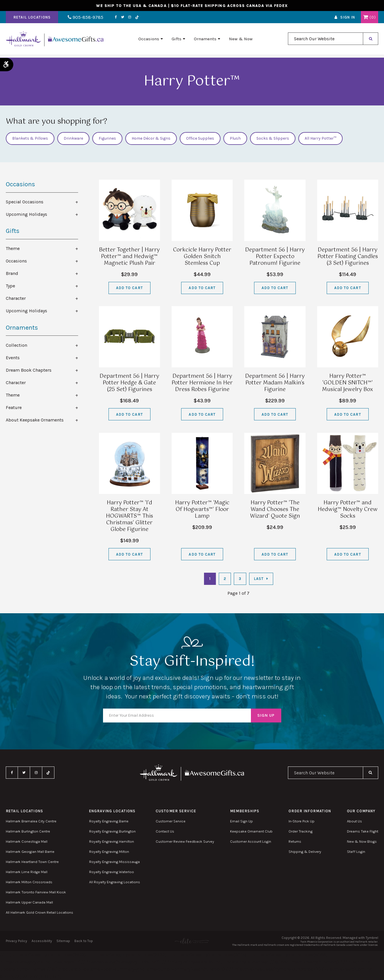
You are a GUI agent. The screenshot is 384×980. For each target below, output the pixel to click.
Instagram (125, 18)
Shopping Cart (366, 18)
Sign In (348, 18)
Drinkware (73, 138)
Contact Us (165, 831)
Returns (295, 841)
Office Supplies (200, 138)
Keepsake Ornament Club (251, 831)
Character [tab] (16, 298)
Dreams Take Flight (363, 831)
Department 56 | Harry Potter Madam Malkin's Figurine (275, 383)
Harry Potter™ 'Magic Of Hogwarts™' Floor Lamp (202, 510)
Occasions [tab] (16, 261)
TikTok (133, 18)
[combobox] (326, 41)
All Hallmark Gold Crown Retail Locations (39, 912)
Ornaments (205, 41)
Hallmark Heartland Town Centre (32, 862)
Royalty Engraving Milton (109, 852)
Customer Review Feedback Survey (185, 841)
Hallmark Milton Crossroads (29, 882)
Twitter (118, 18)
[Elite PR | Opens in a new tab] (192, 941)
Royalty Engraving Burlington (112, 831)
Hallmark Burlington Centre (28, 831)
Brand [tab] (12, 273)
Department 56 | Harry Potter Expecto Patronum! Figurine (275, 257)
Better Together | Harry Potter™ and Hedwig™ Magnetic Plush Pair (129, 257)
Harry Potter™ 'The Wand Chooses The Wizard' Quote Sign (275, 510)
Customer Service (171, 821)
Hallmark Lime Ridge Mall (27, 872)
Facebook (111, 18)
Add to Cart (129, 288)
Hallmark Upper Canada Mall (29, 902)
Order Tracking (301, 831)
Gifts (177, 41)
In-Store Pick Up (302, 821)
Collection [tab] (16, 345)
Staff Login (356, 852)
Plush (235, 138)
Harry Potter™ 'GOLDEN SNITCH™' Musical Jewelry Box (348, 383)
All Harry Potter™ (320, 138)
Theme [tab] (13, 248)
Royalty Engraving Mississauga (114, 862)
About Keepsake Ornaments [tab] (35, 420)
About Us (354, 821)
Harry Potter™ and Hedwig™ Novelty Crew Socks (348, 510)
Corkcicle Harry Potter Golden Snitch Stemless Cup (202, 257)
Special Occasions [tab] (25, 202)
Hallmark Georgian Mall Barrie (30, 852)
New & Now (241, 41)
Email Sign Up (241, 821)
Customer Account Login (251, 841)
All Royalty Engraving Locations (115, 882)
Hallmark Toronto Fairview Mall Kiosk (36, 892)
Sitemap (63, 941)
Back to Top (84, 941)
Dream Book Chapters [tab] (29, 370)
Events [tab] (13, 358)
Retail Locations (32, 18)
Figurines (107, 138)
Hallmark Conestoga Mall (27, 841)
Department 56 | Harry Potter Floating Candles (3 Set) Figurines (348, 257)
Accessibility (42, 941)
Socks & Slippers (273, 138)
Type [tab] (10, 286)
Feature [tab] (14, 407)
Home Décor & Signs (151, 138)
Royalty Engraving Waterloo (112, 872)
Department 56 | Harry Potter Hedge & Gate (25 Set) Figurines (129, 383)
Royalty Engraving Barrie (109, 821)
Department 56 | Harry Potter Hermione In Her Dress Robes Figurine (202, 383)
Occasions (149, 41)
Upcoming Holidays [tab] (26, 214)
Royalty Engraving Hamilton (112, 841)
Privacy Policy (16, 941)
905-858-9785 (83, 18)
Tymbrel (372, 938)
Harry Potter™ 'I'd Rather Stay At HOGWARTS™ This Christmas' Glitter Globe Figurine (129, 516)
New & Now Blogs (362, 841)
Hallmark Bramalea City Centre (31, 821)
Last (259, 579)
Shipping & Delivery (305, 852)
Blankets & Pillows (30, 138)
